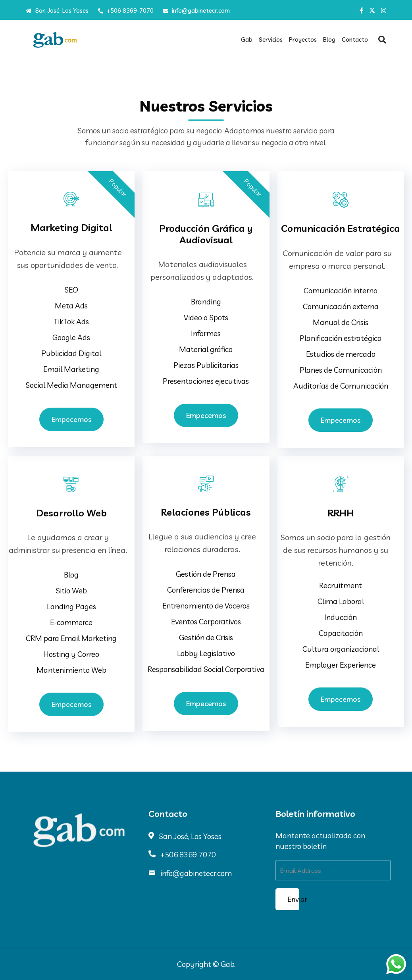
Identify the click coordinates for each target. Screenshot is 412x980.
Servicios (271, 39)
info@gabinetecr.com (196, 11)
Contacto (355, 39)
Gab (247, 39)
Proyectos (303, 39)
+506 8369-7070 (126, 11)
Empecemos (71, 419)
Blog (329, 39)
